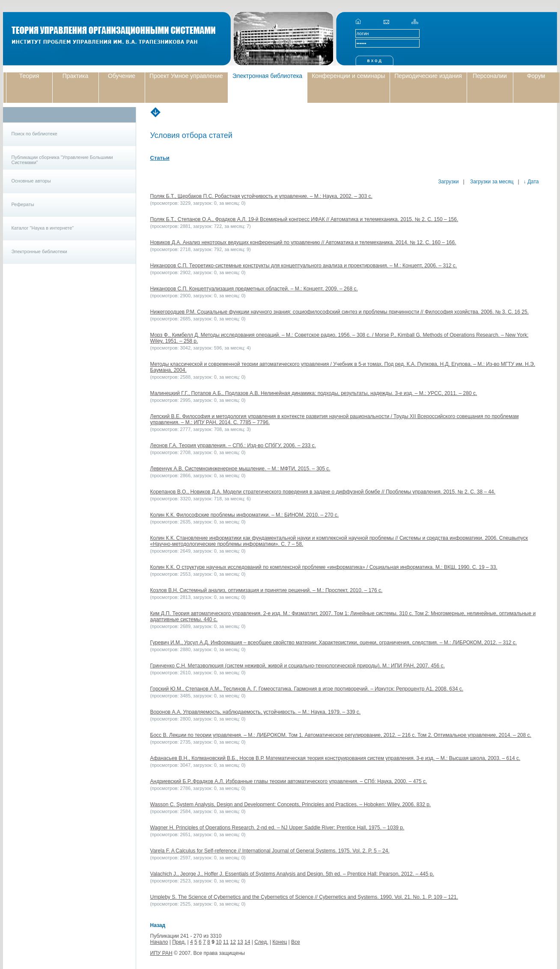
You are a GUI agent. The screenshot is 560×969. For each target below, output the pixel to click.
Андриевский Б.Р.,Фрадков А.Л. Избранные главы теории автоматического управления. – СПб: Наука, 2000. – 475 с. (289, 781)
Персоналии (490, 76)
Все (296, 942)
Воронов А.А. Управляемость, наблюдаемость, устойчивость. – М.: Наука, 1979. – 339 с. (256, 712)
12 (233, 942)
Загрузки (448, 182)
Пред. (179, 942)
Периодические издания (428, 76)
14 (247, 942)
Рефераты (23, 204)
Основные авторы (31, 181)
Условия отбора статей (191, 135)
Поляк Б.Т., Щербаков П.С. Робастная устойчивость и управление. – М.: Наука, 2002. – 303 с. (261, 196)
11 (226, 942)
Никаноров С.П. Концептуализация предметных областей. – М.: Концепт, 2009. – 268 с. (254, 289)
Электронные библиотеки (39, 251)
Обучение (122, 76)
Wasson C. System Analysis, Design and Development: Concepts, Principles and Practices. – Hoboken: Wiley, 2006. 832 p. (291, 805)
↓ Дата (531, 182)
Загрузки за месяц (491, 182)
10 (219, 942)
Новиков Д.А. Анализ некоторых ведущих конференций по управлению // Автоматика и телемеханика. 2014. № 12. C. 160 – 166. (303, 242)
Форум (536, 76)
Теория (29, 76)
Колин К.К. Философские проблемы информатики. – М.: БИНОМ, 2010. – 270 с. (245, 515)
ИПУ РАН (161, 953)
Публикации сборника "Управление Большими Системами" (62, 160)
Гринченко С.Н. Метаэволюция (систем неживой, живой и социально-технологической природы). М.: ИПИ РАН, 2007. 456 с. (298, 666)
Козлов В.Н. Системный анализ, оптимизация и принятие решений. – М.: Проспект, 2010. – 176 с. (267, 590)
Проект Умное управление (186, 76)
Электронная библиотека (268, 76)
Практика (75, 76)
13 (240, 942)
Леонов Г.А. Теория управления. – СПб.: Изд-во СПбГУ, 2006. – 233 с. (233, 446)
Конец (280, 942)
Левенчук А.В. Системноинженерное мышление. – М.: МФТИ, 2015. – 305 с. (240, 469)
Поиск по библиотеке (34, 134)
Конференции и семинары (348, 76)
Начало (159, 942)
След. (261, 942)
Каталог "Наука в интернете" (43, 228)
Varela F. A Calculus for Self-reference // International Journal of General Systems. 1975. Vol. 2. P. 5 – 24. (270, 851)
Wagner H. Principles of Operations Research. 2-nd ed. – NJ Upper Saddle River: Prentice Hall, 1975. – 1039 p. (277, 828)
